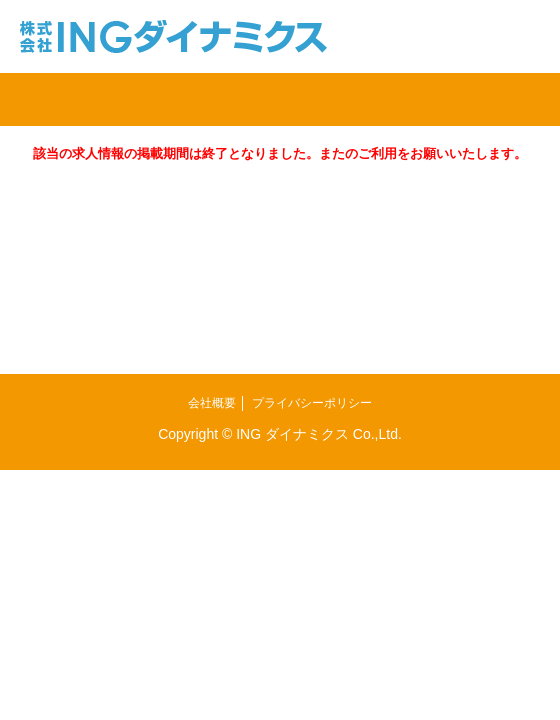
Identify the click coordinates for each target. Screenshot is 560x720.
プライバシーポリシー (312, 403)
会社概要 (212, 403)
